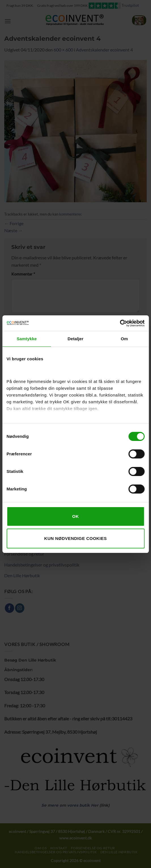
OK (75, 516)
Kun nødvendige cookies (75, 538)
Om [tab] (124, 339)
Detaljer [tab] (76, 339)
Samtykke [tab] (27, 339)
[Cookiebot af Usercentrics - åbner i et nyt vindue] (120, 323)
